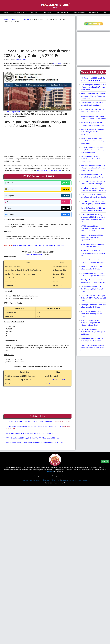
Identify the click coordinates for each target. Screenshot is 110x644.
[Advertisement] (35, 36)
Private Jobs (46, 480)
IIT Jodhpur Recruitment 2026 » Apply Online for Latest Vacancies (93, 281)
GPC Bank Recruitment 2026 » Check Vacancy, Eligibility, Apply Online (92, 289)
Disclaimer (65, 480)
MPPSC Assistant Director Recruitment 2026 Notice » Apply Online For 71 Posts (34, 426)
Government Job (35, 480)
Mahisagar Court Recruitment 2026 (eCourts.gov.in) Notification (93, 306)
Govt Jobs (37, 13)
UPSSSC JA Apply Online (33, 254)
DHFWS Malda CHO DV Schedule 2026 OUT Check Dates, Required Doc (31, 433)
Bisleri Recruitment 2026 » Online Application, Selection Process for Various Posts (93, 96)
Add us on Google (93, 24)
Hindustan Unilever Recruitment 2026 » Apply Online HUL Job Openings (92, 132)
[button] (105, 13)
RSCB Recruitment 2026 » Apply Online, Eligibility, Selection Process (93, 203)
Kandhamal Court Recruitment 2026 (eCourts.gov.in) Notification (93, 274)
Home (6, 13)
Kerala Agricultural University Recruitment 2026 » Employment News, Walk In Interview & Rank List (93, 218)
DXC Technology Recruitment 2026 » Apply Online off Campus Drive (93, 124)
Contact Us (73, 480)
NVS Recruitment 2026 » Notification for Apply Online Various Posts (91, 159)
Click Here (49, 384)
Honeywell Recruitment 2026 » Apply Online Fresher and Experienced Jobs (92, 237)
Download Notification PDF (55, 380)
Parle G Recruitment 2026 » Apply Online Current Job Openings (93, 182)
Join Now (66, 183)
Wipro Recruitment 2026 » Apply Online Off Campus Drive (92, 111)
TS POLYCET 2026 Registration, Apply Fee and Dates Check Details (29, 421)
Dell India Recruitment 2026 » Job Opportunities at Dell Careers (93, 209)
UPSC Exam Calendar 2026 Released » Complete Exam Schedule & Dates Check (34, 443)
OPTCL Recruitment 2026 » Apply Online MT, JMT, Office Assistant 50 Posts (32, 438)
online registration (14, 112)
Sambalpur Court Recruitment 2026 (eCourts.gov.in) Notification (93, 261)
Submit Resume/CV (62, 13)
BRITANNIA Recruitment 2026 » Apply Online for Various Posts (92, 176)
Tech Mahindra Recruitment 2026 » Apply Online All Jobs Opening (93, 104)
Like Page (65, 214)
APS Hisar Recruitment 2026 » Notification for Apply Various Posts (91, 314)
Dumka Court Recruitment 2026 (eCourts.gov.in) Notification (92, 340)
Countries (95, 13)
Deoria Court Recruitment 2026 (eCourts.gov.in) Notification (92, 268)
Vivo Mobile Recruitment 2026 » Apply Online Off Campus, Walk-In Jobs (93, 347)
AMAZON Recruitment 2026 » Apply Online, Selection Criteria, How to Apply (92, 141)
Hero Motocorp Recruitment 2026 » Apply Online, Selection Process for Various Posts (93, 168)
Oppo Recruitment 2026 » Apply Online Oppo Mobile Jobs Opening (93, 117)
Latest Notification (21, 13)
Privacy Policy (55, 480)
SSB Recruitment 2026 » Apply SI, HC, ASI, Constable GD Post (93, 79)
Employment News (79, 13)
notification (57, 63)
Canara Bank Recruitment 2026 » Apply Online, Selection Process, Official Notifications (93, 150)
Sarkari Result (82, 480)
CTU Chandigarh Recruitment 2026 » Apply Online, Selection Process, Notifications (93, 87)
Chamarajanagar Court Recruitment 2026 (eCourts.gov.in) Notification (93, 332)
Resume (26, 480)
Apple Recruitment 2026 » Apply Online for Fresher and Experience (93, 189)
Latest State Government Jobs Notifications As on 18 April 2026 (39, 245)
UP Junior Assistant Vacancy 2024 (49, 170)
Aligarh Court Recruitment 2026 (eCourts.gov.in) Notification (92, 245)
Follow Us (65, 202)
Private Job (48, 13)
